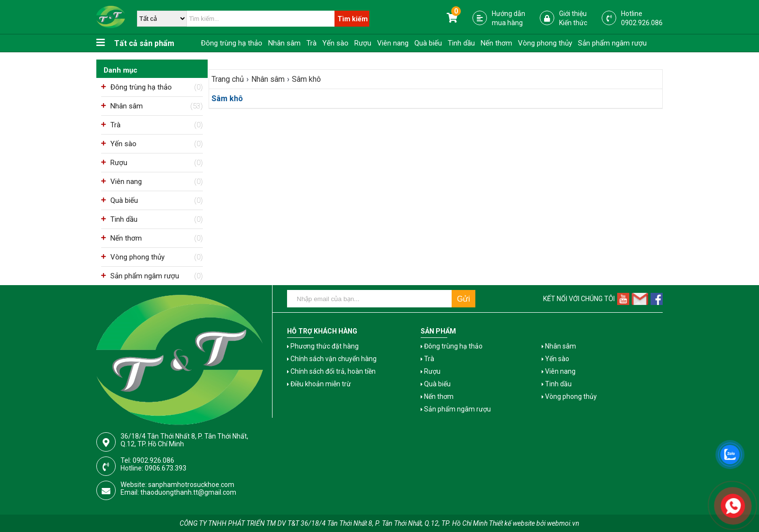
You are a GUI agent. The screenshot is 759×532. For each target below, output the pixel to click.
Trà (311, 43)
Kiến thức (573, 23)
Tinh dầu (461, 43)
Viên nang (393, 43)
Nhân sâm (284, 43)
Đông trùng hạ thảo (232, 43)
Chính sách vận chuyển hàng (332, 359)
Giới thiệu (573, 14)
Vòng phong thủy (545, 43)
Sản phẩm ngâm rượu (612, 43)
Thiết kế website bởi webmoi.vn (534, 523)
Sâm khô (227, 99)
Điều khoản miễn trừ (319, 384)
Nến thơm (496, 43)
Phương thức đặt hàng (323, 346)
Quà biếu (428, 43)
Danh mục (121, 70)
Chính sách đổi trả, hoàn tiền (331, 371)
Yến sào (335, 43)
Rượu (363, 43)
